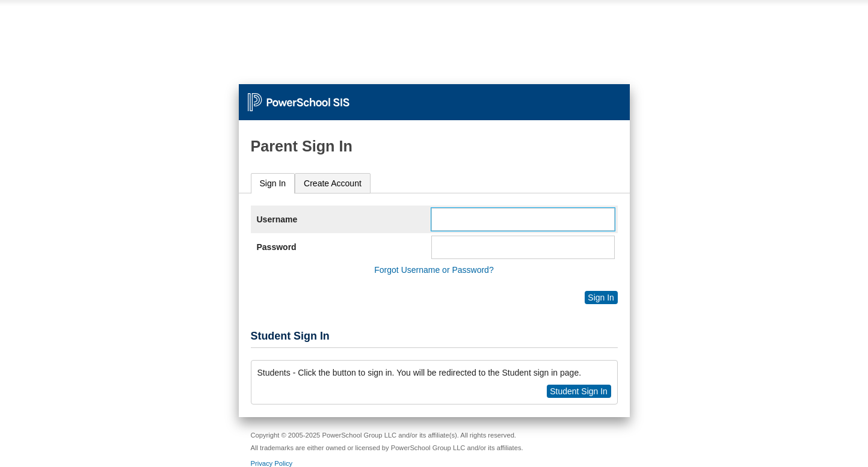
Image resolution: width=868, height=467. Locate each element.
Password (277, 247)
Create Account (333, 183)
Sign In (273, 183)
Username (277, 219)
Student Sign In (579, 391)
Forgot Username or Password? (434, 270)
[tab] (273, 184)
